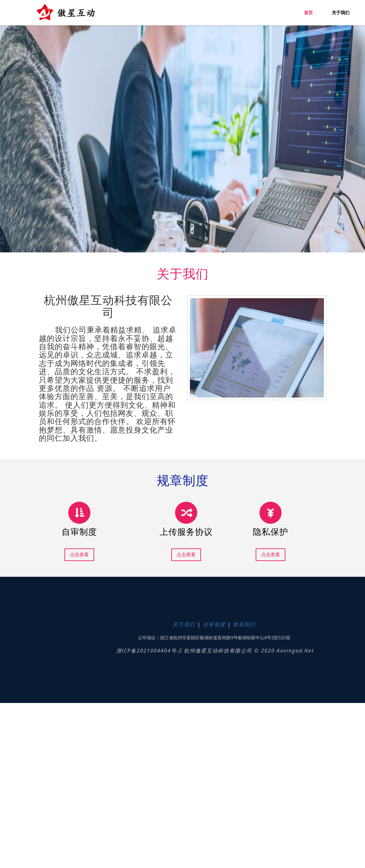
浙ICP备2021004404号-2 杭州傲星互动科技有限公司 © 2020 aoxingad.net (214, 651)
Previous (38, 682)
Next (51, 687)
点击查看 (79, 554)
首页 (308, 13)
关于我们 (341, 13)
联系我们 (244, 624)
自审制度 (214, 624)
